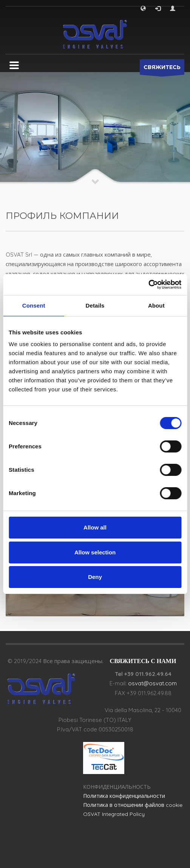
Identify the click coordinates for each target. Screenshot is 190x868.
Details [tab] (95, 305)
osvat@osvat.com (152, 683)
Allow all (95, 527)
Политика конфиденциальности (124, 796)
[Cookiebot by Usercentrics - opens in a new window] (148, 285)
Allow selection (95, 552)
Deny (95, 577)
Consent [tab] (34, 305)
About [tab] (156, 305)
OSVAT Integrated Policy (114, 814)
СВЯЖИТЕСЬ (162, 69)
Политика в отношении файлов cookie (133, 805)
